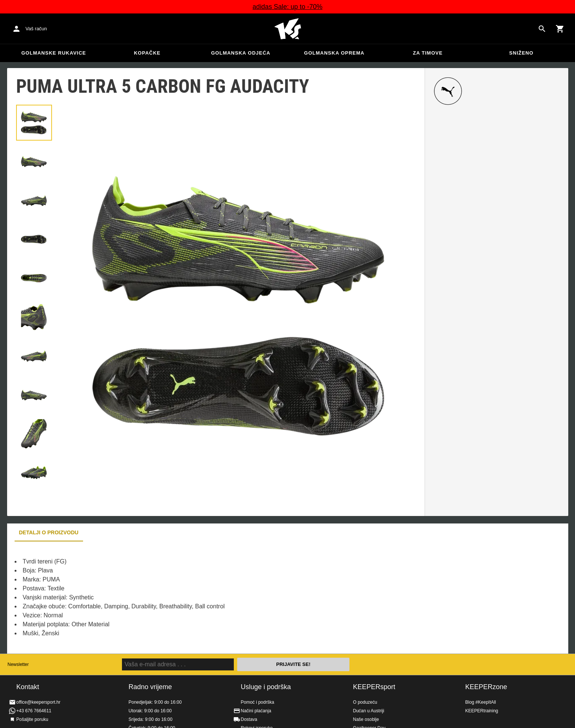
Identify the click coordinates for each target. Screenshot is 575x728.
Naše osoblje (366, 719)
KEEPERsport (374, 687)
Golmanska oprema (334, 53)
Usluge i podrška (266, 687)
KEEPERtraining (482, 711)
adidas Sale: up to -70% (287, 7)
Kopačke (147, 53)
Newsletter (18, 664)
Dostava (249, 719)
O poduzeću (365, 702)
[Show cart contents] (560, 29)
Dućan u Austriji (369, 711)
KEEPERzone (486, 687)
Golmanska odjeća (241, 53)
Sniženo (521, 53)
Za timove (428, 53)
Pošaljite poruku (32, 719)
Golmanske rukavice (54, 53)
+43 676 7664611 (34, 711)
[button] (34, 123)
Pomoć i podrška (258, 702)
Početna (288, 29)
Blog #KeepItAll (481, 702)
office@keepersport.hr (39, 702)
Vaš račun (36, 29)
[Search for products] (542, 29)
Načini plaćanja (256, 711)
